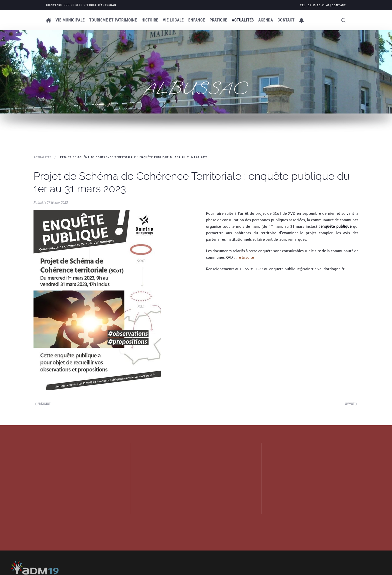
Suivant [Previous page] (351, 404)
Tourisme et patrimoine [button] (113, 20)
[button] (301, 20)
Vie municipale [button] (70, 20)
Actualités (243, 20)
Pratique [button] (218, 20)
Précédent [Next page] (43, 404)
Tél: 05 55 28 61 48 (315, 5)
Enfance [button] (197, 20)
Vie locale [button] (173, 20)
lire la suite (245, 257)
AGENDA (266, 20)
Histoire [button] (150, 20)
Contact (339, 5)
